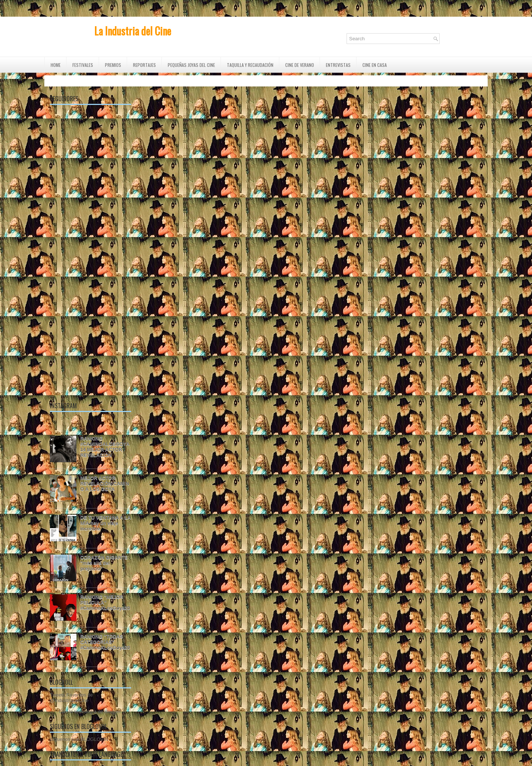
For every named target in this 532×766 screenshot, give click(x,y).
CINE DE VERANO (300, 65)
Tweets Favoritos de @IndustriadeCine (71, 698)
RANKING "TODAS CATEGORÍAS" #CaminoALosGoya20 (105, 642)
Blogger (113, 711)
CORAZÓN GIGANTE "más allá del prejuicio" (104, 563)
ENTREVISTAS (338, 65)
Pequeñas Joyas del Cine (191, 65)
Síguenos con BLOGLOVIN (79, 739)
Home (56, 65)
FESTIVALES (83, 65)
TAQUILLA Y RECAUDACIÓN (250, 65)
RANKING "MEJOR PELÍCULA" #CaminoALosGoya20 (105, 602)
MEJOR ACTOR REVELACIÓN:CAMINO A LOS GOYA (105, 484)
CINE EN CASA (375, 65)
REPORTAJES (144, 65)
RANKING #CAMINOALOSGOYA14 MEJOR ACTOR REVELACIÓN (105, 447)
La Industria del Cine (133, 31)
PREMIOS (113, 65)
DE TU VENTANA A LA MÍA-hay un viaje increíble (105, 523)
